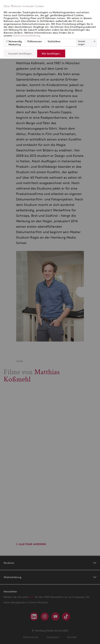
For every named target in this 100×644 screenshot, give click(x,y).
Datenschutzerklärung (27, 35)
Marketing (15, 44)
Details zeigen (82, 43)
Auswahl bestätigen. (20, 53)
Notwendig (15, 41)
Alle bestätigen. (51, 53)
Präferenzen (35, 41)
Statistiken (54, 41)
